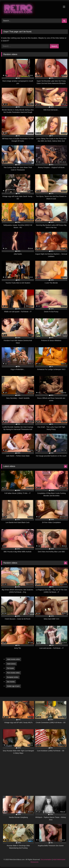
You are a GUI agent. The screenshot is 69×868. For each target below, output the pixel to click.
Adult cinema (11, 664)
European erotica (13, 677)
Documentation (46, 860)
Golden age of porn (13, 686)
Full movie (10, 668)
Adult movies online (13, 659)
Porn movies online (13, 673)
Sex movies (11, 682)
